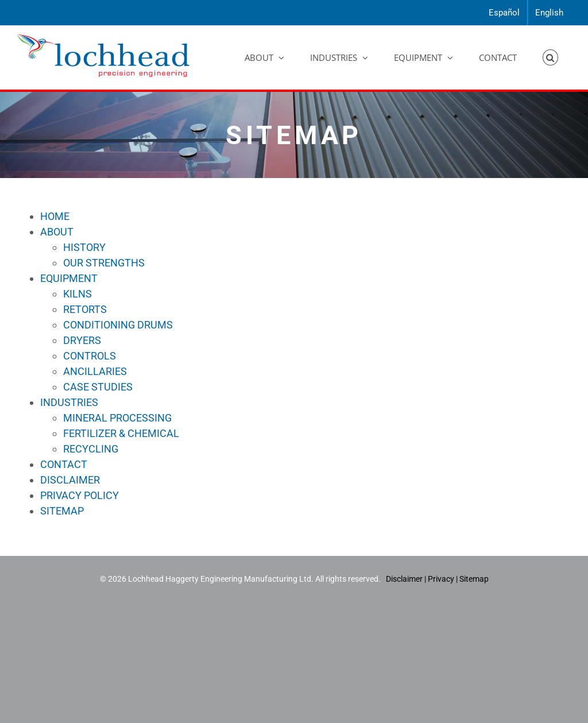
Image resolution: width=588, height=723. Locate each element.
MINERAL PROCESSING (117, 418)
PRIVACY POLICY (80, 495)
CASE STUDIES (98, 387)
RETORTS (85, 309)
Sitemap (474, 579)
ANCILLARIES (95, 371)
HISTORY (84, 247)
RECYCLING (91, 449)
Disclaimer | (407, 579)
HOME (55, 216)
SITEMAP (62, 511)
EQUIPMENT (69, 278)
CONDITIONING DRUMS (118, 325)
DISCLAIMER (70, 480)
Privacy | (443, 579)
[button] (551, 57)
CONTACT (64, 464)
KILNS (78, 294)
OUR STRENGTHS (104, 263)
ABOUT (57, 232)
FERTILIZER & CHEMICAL (121, 433)
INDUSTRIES (69, 402)
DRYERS (82, 340)
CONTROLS (90, 356)
